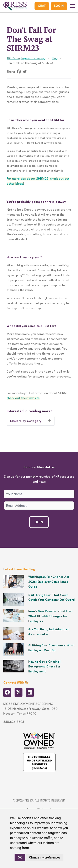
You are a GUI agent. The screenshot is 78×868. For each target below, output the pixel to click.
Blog (55, 58)
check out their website (23, 398)
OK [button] (20, 857)
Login (59, 6)
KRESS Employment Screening (26, 58)
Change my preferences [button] (45, 857)
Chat (42, 6)
